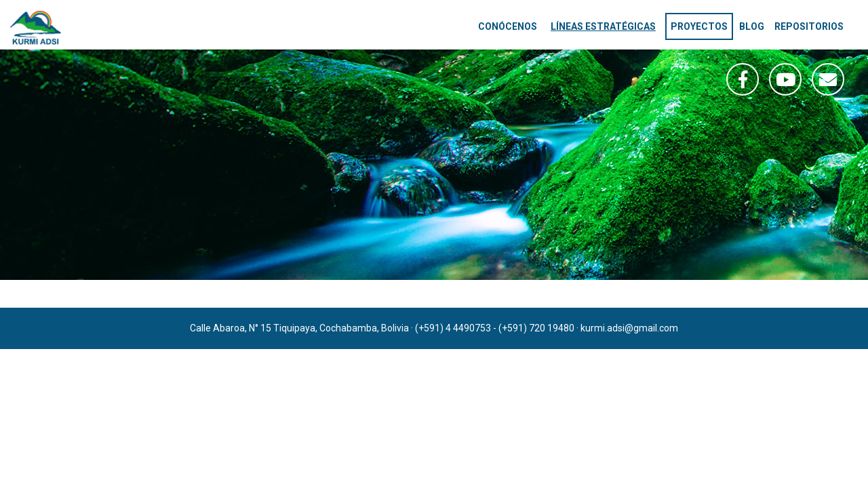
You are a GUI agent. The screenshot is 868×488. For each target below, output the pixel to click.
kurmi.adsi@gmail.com (629, 328)
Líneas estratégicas (603, 26)
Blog (752, 26)
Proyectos (699, 26)
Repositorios (809, 26)
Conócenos (508, 26)
